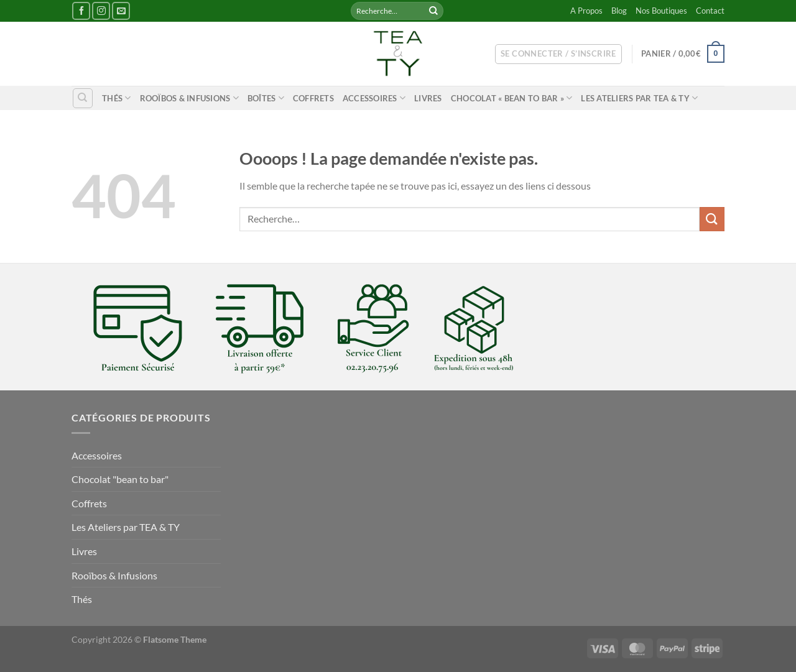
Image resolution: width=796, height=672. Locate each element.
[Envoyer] (433, 11)
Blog (619, 11)
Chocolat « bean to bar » (512, 98)
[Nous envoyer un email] (121, 11)
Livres (428, 98)
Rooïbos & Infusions (189, 98)
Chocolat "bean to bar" (120, 479)
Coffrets (313, 98)
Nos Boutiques (661, 11)
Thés (116, 98)
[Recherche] (83, 98)
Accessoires (374, 98)
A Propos (586, 11)
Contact (710, 11)
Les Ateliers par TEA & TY (639, 98)
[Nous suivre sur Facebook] (81, 11)
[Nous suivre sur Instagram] (101, 11)
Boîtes (266, 98)
